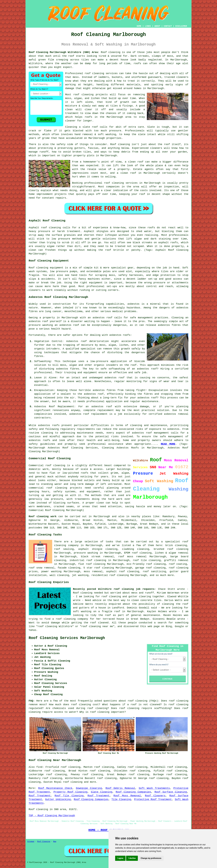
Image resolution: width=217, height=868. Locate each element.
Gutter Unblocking (58, 799)
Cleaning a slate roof (82, 127)
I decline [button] (132, 858)
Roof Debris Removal (120, 788)
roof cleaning (138, 701)
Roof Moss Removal (127, 796)
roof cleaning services (101, 73)
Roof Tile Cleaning (69, 796)
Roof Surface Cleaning (171, 792)
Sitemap (31, 842)
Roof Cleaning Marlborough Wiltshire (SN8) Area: (64, 52)
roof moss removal (132, 557)
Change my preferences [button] (151, 858)
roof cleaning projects (91, 95)
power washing (51, 572)
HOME (139, 26)
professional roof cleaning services (111, 183)
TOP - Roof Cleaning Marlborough (52, 816)
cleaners (156, 148)
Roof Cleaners (155, 796)
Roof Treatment (40, 796)
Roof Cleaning (44, 842)
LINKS (148, 26)
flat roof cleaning (92, 564)
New (55, 842)
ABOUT (157, 26)
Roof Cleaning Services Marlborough (67, 638)
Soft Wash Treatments (154, 788)
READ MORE (168, 444)
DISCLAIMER (181, 26)
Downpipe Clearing (89, 788)
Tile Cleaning (121, 799)
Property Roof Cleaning (71, 792)
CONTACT (168, 26)
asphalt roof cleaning (123, 572)
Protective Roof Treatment (153, 799)
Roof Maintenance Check (55, 788)
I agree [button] (120, 858)
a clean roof (134, 162)
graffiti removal (176, 560)
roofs (137, 63)
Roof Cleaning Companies (133, 792)
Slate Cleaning (102, 792)
